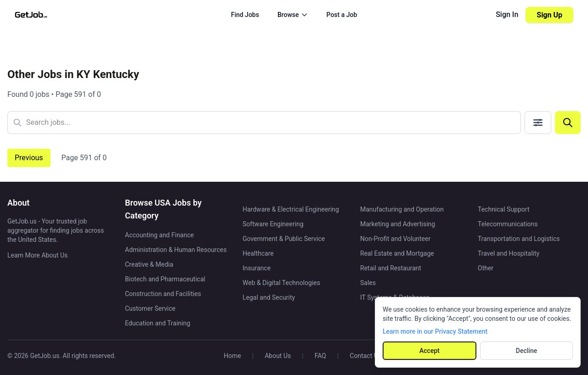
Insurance (257, 268)
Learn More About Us (37, 255)
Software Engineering (273, 224)
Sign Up (549, 15)
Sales (368, 283)
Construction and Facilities (163, 294)
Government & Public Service (284, 239)
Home (232, 356)
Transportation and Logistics (519, 239)
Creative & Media (149, 264)
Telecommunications (508, 224)
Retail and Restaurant (391, 268)
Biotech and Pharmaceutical (165, 279)
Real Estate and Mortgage (397, 253)
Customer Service (150, 308)
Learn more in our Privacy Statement (435, 331)
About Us (278, 356)
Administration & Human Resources (176, 250)
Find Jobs (245, 15)
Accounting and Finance (159, 235)
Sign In (507, 14)
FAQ (320, 356)
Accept (430, 351)
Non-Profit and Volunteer (395, 239)
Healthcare (258, 253)
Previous (29, 158)
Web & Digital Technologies (281, 283)
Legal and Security (269, 297)
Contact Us (365, 356)
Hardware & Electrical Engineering (291, 209)
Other (486, 268)
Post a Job (342, 15)
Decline (526, 351)
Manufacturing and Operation (402, 209)
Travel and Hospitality (509, 253)
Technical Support (504, 209)
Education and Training (158, 323)
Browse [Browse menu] (293, 15)
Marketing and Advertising (398, 224)
